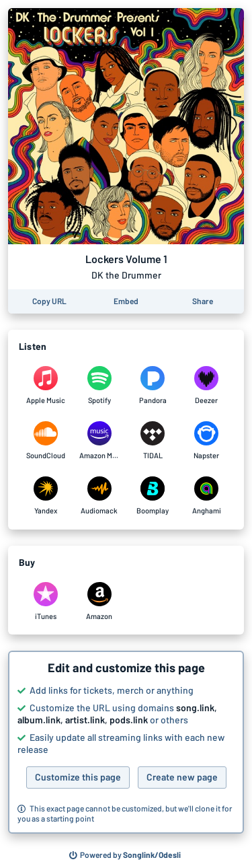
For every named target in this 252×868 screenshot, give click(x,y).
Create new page (182, 777)
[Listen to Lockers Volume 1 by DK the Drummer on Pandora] (153, 386)
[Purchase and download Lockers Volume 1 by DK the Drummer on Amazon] (99, 602)
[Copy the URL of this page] (49, 301)
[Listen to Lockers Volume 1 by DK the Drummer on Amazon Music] (99, 441)
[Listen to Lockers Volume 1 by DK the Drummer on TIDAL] (153, 441)
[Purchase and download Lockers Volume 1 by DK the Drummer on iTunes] (46, 602)
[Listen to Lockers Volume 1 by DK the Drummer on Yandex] (46, 496)
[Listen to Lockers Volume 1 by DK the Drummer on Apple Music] (46, 386)
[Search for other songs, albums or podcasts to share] (125, 855)
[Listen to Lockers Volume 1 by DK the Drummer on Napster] (206, 441)
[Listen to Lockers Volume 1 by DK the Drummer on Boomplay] (153, 496)
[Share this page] (203, 301)
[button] (126, 742)
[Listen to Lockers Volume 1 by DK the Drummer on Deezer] (206, 386)
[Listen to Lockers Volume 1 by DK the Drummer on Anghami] (206, 496)
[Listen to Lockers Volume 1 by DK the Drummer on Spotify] (99, 386)
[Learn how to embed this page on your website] (126, 301)
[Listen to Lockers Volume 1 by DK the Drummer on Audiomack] (99, 496)
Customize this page (78, 777)
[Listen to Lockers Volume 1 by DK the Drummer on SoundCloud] (46, 441)
